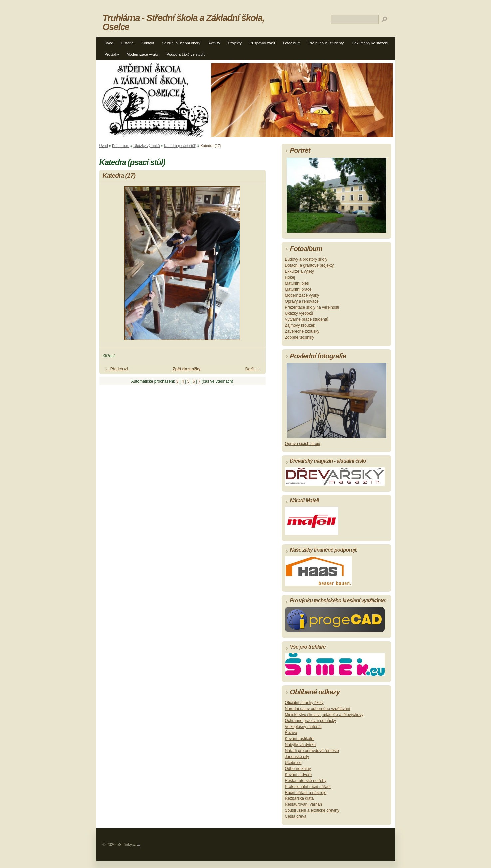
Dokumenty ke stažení (370, 43)
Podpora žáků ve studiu (186, 54)
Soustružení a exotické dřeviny (312, 810)
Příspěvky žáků (262, 43)
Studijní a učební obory (181, 43)
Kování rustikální (300, 739)
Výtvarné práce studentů (307, 319)
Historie (127, 43)
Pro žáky (112, 54)
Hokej (290, 277)
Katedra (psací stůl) (180, 146)
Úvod (109, 43)
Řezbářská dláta (299, 798)
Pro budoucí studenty (326, 43)
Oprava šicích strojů (303, 444)
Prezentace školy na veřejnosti (312, 307)
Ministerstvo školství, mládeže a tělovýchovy (324, 715)
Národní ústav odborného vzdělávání (318, 709)
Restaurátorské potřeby (306, 781)
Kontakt (148, 43)
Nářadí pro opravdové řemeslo (312, 751)
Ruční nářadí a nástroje (306, 793)
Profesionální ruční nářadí (308, 787)
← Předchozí (117, 369)
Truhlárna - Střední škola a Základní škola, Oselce (183, 22)
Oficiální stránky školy (304, 703)
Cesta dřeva (296, 816)
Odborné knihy (298, 769)
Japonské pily (297, 757)
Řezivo (291, 733)
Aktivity (214, 43)
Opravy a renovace (302, 301)
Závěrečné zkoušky (302, 331)
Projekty (235, 43)
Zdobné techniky (300, 337)
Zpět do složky (187, 369)
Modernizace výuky (143, 54)
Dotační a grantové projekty (309, 265)
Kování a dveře (298, 775)
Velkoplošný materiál (303, 727)
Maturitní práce (298, 289)
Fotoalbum (292, 43)
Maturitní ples (297, 283)
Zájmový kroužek (300, 325)
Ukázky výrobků (147, 146)
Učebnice (293, 763)
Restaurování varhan (303, 804)
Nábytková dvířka (300, 745)
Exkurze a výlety (299, 271)
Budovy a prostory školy (306, 259)
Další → (252, 369)
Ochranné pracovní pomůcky (310, 721)
